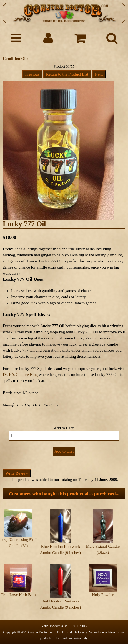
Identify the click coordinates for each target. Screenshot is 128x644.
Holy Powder (103, 595)
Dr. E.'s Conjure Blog (20, 375)
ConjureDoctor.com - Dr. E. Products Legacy (58, 632)
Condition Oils (16, 58)
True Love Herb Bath (18, 595)
